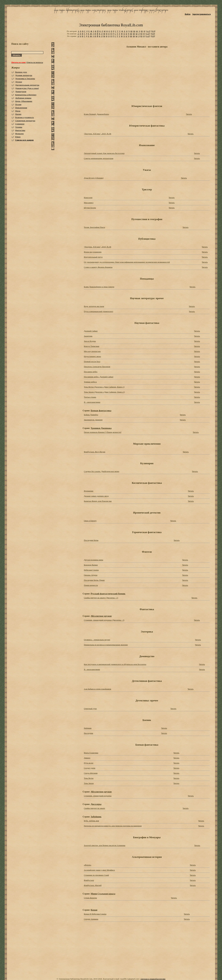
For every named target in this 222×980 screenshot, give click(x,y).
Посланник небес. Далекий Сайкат (99, 377)
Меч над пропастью (92, 351)
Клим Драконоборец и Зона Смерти (99, 287)
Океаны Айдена (91, 575)
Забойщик (96, 817)
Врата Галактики (91, 753)
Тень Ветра (89, 778)
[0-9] (153, 31)
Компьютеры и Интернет (26, 95)
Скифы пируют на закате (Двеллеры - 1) (101, 598)
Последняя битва (91, 540)
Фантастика (20, 130)
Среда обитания (91, 773)
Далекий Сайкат (91, 331)
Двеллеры (96, 804)
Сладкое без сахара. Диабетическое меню (102, 471)
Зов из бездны (90, 341)
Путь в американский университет (99, 311)
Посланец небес (91, 372)
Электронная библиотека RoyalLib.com (111, 25)
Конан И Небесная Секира (95, 914)
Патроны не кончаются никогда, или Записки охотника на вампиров (113, 826)
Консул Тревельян (92, 346)
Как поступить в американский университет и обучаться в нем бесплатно (115, 664)
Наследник (88, 733)
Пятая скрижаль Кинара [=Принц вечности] (103, 432)
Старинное (20, 124)
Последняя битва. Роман (94, 580)
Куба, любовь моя (91, 821)
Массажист (89, 203)
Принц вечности (91, 585)
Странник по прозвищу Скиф (96, 875)
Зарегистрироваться (201, 14)
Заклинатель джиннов (93, 420)
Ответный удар (90, 709)
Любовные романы (23, 98)
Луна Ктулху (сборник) (94, 178)
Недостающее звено (92, 356)
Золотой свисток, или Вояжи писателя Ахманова (105, 845)
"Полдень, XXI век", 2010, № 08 (98, 134)
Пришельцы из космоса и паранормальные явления (106, 645)
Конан (94, 910)
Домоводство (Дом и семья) (27, 88)
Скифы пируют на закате (94, 808)
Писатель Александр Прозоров (97, 367)
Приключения (21, 108)
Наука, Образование (24, 101)
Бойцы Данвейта (91, 415)
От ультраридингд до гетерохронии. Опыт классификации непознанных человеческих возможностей (127, 262)
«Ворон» (88, 865)
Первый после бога (92, 361)
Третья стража (90, 397)
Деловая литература (24, 75)
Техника (19, 127)
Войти (188, 14)
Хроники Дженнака (101, 428)
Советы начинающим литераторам (99, 158)
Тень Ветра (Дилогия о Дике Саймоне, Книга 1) (104, 387)
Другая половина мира (94, 560)
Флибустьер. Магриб (93, 885)
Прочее (18, 114)
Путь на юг (89, 763)
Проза (18, 111)
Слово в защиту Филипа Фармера (98, 267)
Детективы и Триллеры (25, 79)
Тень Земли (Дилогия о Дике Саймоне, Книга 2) (104, 392)
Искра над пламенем (93, 252)
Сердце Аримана (91, 919)
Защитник (88, 336)
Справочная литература (25, 121)
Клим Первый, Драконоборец (96, 114)
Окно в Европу (90, 521)
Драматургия (21, 91)
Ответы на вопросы (35, 62)
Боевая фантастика (101, 410)
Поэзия (18, 104)
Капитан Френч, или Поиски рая (98, 501)
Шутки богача (90, 208)
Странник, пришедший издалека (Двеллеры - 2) (104, 620)
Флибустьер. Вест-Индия (95, 452)
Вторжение (89, 491)
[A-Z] (148, 31)
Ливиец (87, 758)
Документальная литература (27, 85)
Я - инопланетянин (92, 669)
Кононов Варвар (91, 565)
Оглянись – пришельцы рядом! (97, 640)
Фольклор (19, 134)
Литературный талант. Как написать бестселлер (104, 153)
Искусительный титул (93, 257)
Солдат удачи (90, 768)
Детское (19, 82)
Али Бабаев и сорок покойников (98, 689)
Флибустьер (89, 880)
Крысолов (88, 197)
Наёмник (88, 728)
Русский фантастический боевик (108, 594)
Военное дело (21, 72)
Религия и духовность (24, 117)
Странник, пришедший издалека (98, 796)
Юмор (18, 137)
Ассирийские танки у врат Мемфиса (99, 870)
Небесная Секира (91, 570)
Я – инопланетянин (92, 402)
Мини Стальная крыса (103, 894)
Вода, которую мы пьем (94, 306)
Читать (189, 114)
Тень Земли (89, 783)
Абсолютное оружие (101, 616)
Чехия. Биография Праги (94, 227)
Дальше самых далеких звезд (96, 496)
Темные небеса (90, 382)
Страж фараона (90, 898)
